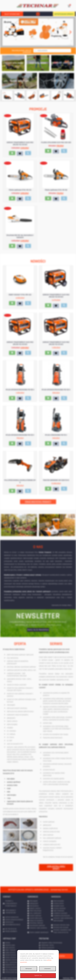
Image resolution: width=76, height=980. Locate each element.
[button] (38, 14)
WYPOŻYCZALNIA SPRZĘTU (64, 14)
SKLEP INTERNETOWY (12, 14)
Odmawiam (29, 969)
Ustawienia (47, 969)
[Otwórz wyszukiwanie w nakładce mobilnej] (52, 51)
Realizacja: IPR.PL (68, 978)
